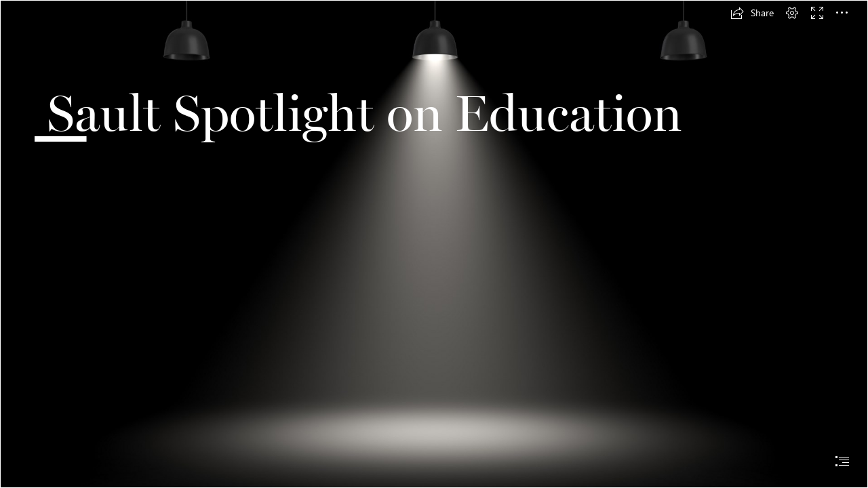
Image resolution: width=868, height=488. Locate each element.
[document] (434, 244)
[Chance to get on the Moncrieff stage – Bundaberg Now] (434, 244)
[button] (752, 13)
